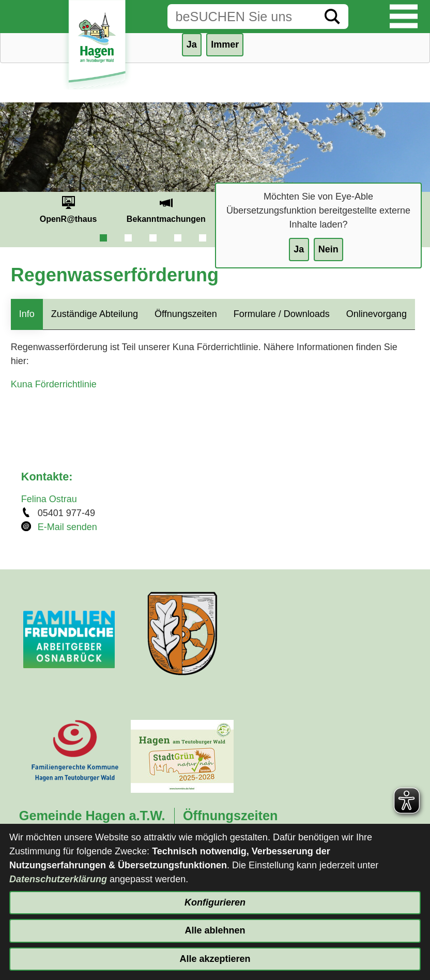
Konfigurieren (215, 902)
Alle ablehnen (215, 930)
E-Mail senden (67, 527)
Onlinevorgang (377, 314)
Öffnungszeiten (186, 314)
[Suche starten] (332, 17)
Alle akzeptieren (215, 959)
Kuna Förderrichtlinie (54, 384)
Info (27, 314)
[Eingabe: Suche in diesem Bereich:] (242, 17)
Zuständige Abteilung (95, 314)
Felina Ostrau (49, 499)
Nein (328, 249)
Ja (299, 249)
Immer (225, 44)
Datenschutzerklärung (58, 879)
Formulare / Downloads (282, 314)
